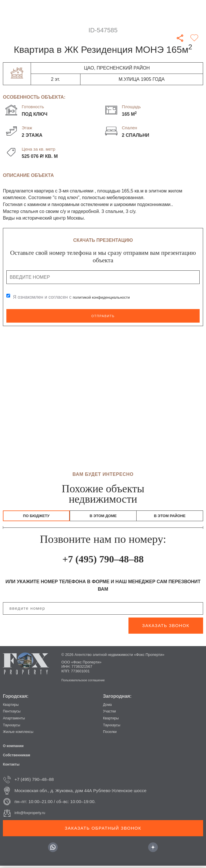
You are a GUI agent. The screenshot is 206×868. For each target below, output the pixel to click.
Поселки (111, 734)
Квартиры (13, 707)
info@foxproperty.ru (33, 815)
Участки (111, 713)
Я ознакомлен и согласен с (78, 297)
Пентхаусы (14, 713)
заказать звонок (166, 628)
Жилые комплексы (22, 734)
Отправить (103, 316)
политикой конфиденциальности (108, 297)
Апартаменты (16, 720)
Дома (108, 707)
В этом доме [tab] (103, 517)
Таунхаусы (14, 727)
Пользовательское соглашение (88, 682)
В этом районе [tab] (170, 517)
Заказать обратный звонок (103, 830)
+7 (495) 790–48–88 (103, 561)
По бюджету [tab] (36, 517)
